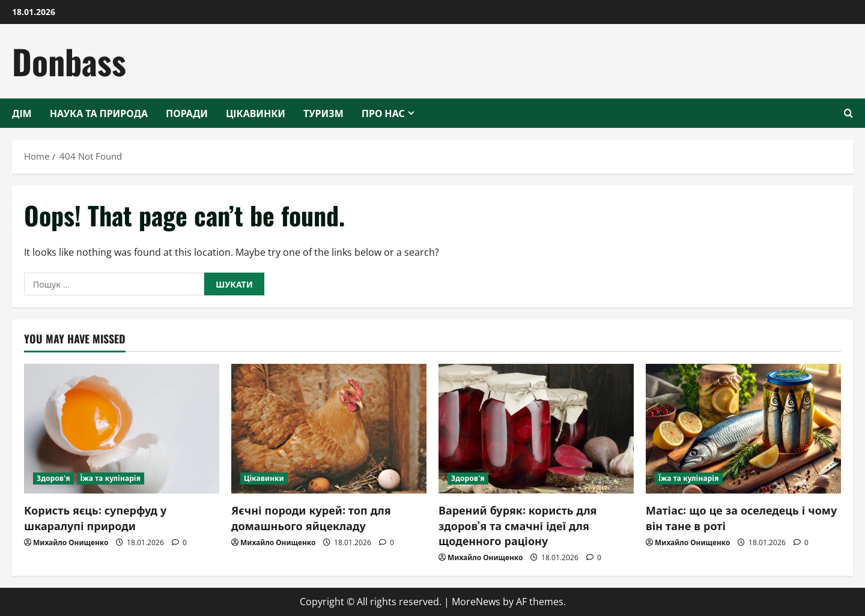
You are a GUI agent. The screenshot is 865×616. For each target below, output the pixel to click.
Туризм (323, 113)
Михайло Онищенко (71, 542)
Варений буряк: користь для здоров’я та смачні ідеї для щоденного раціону (518, 525)
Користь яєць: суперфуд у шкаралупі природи (95, 517)
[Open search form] (848, 113)
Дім (22, 113)
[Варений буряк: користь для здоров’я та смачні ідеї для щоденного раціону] (536, 429)
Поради (187, 113)
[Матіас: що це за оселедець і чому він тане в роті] (743, 429)
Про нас (383, 113)
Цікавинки (256, 113)
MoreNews (476, 602)
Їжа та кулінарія (111, 478)
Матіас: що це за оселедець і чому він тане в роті (741, 517)
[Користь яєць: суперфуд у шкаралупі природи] (122, 429)
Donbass (69, 61)
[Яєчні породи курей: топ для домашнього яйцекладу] (329, 429)
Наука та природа (99, 113)
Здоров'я (53, 478)
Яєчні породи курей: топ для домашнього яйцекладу (311, 517)
